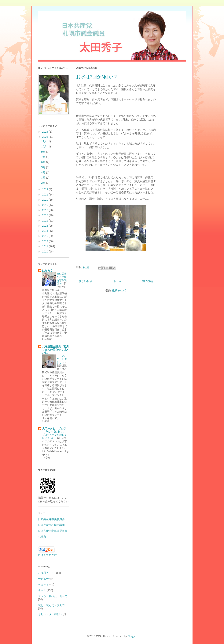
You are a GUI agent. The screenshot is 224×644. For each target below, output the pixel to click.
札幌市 (42, 537)
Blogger (132, 636)
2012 (45, 241)
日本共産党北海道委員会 (53, 531)
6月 (44, 162)
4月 (44, 172)
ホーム (117, 281)
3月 (44, 178)
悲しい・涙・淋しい (50, 614)
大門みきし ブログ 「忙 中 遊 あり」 (54, 430)
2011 (45, 246)
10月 (44, 146)
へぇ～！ (43, 585)
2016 (45, 221)
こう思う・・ (46, 573)
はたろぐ (47, 271)
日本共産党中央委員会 (51, 519)
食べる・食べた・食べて (53, 596)
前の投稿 (148, 281)
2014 (45, 231)
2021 (45, 195)
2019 (45, 205)
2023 (45, 137)
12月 (44, 141)
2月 (44, 183)
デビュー (43, 579)
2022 (45, 189)
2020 (45, 200)
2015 (45, 226)
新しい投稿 (86, 281)
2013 (45, 236)
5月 (44, 167)
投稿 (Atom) (119, 290)
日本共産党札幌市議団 (51, 525)
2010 (45, 252)
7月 (44, 157)
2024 (45, 132)
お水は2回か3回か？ (97, 77)
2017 (45, 215)
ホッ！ (42, 590)
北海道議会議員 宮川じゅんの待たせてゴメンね (55, 350)
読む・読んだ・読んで (51, 605)
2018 (45, 210)
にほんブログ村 (47, 555)
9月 (44, 152)
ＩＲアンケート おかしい (62, 359)
